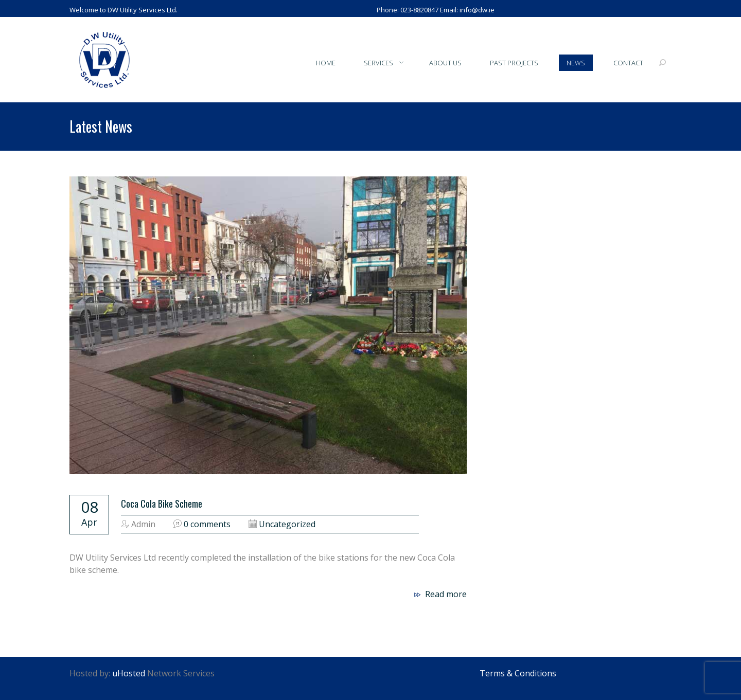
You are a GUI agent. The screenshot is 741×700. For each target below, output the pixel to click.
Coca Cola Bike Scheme (162, 504)
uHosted (129, 673)
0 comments (207, 524)
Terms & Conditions (518, 673)
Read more (439, 594)
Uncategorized (287, 524)
